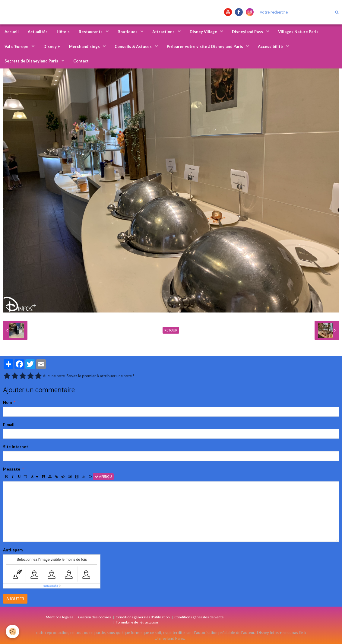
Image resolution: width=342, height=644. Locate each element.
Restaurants (91, 32)
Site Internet (16, 447)
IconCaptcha (51, 586)
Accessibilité (271, 46)
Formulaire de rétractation (137, 622)
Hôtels (63, 32)
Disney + (52, 46)
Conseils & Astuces (134, 46)
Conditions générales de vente (199, 617)
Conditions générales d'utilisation (143, 617)
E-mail (9, 425)
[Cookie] (13, 631)
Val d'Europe (17, 46)
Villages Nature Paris (298, 32)
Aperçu (103, 476)
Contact (81, 61)
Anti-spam (13, 550)
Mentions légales (60, 617)
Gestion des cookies (95, 617)
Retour (171, 330)
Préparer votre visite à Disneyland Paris (205, 46)
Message (12, 469)
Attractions (164, 32)
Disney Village (204, 32)
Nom (7, 402)
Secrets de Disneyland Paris (32, 61)
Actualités (38, 32)
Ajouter (15, 599)
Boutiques (128, 32)
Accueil (12, 32)
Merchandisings (85, 46)
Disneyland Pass (248, 32)
